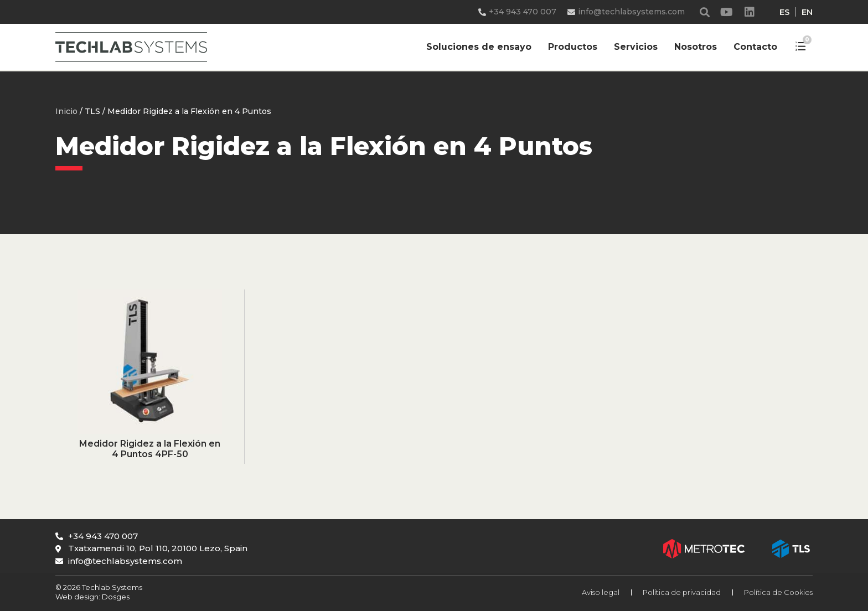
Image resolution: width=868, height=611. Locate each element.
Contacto (755, 47)
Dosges (115, 597)
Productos (573, 47)
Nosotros (696, 47)
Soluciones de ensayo (479, 47)
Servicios (636, 47)
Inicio (66, 111)
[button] (705, 12)
